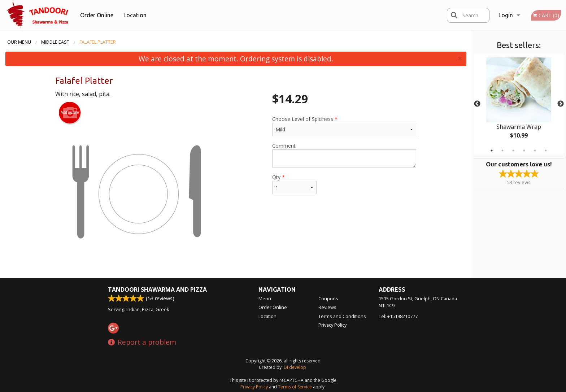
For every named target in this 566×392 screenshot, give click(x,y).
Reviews (327, 307)
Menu (265, 299)
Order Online (97, 15)
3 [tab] (513, 151)
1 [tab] (492, 151)
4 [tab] (524, 151)
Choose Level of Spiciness (344, 126)
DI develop (295, 367)
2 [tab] (502, 151)
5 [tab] (535, 151)
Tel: (398, 316)
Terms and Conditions (342, 316)
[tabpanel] (519, 104)
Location (135, 15)
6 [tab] (546, 151)
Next (561, 104)
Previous (477, 104)
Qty (294, 184)
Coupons (328, 299)
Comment (344, 155)
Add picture (70, 113)
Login (506, 15)
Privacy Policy (332, 325)
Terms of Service (295, 387)
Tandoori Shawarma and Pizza (157, 289)
